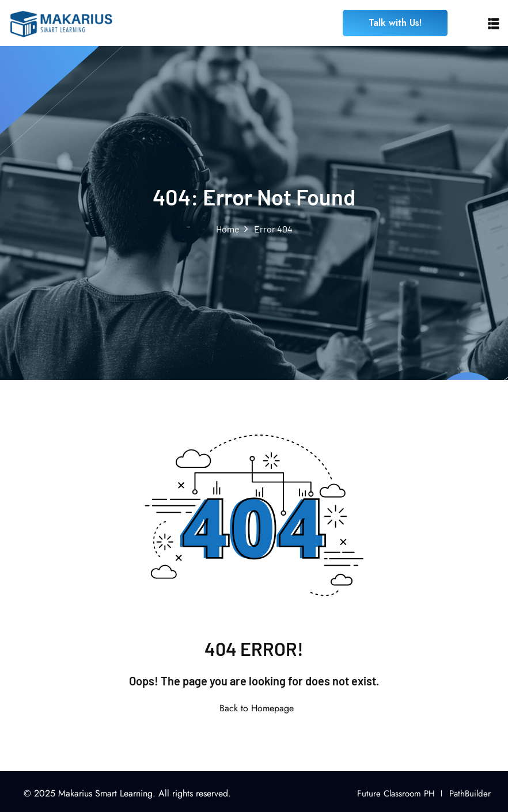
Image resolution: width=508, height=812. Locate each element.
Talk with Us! (395, 23)
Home (228, 229)
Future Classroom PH (396, 794)
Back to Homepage (254, 708)
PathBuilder (470, 794)
